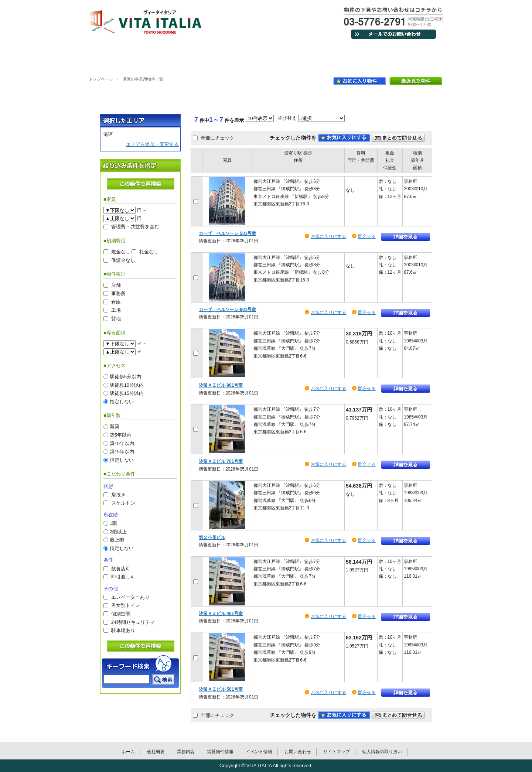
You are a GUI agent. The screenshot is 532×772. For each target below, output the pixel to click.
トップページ (101, 79)
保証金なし (123, 260)
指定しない (122, 401)
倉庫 (116, 302)
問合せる (367, 236)
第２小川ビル (212, 537)
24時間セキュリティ (133, 622)
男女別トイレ (126, 605)
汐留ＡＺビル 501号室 (221, 689)
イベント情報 (355, 55)
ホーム (118, 55)
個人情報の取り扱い (382, 752)
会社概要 (177, 55)
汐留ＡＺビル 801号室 (221, 385)
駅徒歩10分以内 (127, 385)
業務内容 (236, 55)
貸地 (116, 318)
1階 (113, 523)
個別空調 (121, 614)
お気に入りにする (328, 236)
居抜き (118, 494)
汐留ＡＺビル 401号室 (221, 614)
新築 (115, 426)
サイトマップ (337, 752)
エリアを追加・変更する (152, 144)
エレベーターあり (130, 597)
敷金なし (121, 252)
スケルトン (123, 503)
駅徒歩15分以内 (127, 393)
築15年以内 (122, 452)
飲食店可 (121, 568)
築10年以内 (122, 443)
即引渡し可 (123, 577)
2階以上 (118, 531)
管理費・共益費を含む (135, 227)
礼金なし (149, 252)
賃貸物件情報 (296, 55)
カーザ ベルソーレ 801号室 (227, 310)
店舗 (116, 285)
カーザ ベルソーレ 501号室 (227, 233)
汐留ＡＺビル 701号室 (221, 461)
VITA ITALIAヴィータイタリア (145, 22)
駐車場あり (123, 630)
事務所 (118, 293)
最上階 (117, 540)
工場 (116, 310)
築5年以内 (121, 435)
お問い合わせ (414, 55)
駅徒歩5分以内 (125, 376)
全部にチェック (217, 138)
